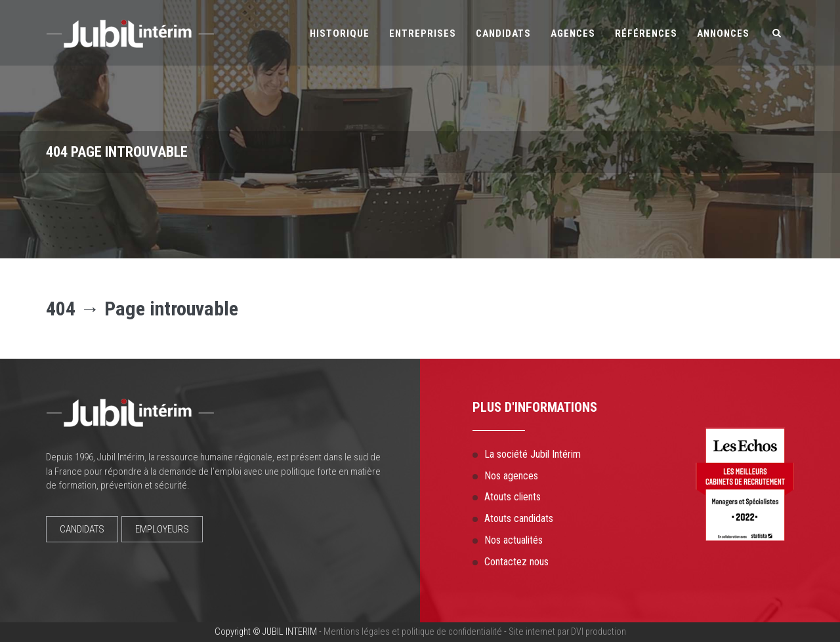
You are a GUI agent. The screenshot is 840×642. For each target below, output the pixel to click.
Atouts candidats (519, 518)
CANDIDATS (82, 529)
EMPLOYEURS (162, 529)
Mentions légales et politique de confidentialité (413, 632)
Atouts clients (513, 497)
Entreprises (423, 33)
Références (646, 33)
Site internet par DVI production (567, 632)
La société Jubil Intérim (533, 454)
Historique (340, 33)
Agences (573, 33)
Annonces (723, 33)
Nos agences (511, 476)
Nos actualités (514, 540)
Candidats (503, 33)
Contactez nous (516, 562)
